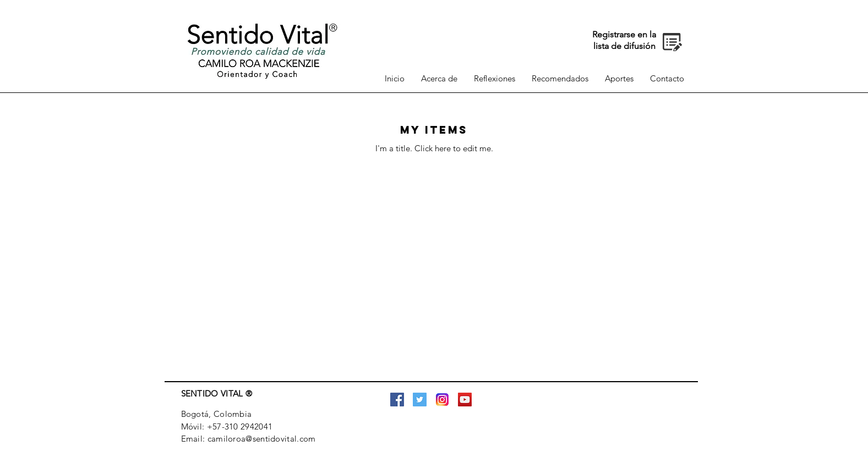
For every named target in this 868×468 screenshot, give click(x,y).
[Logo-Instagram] (442, 400)
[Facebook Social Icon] (397, 400)
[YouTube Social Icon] (465, 400)
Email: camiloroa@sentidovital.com (249, 439)
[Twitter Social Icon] (420, 400)
